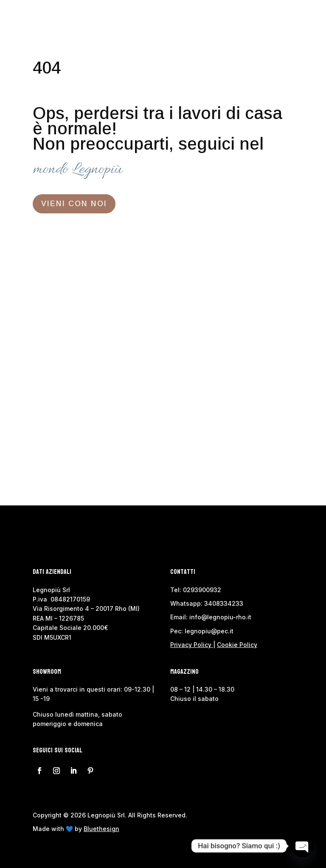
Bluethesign (101, 829)
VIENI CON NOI (74, 204)
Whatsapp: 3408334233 (207, 603)
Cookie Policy (237, 645)
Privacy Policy (191, 645)
